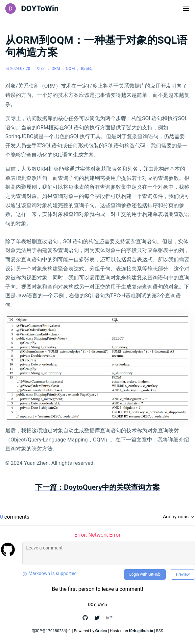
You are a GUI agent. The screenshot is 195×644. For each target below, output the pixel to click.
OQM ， (73, 69)
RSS (159, 631)
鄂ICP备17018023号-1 (51, 631)
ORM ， (59, 69)
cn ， (47, 69)
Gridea (101, 631)
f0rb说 (86, 69)
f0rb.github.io (141, 631)
